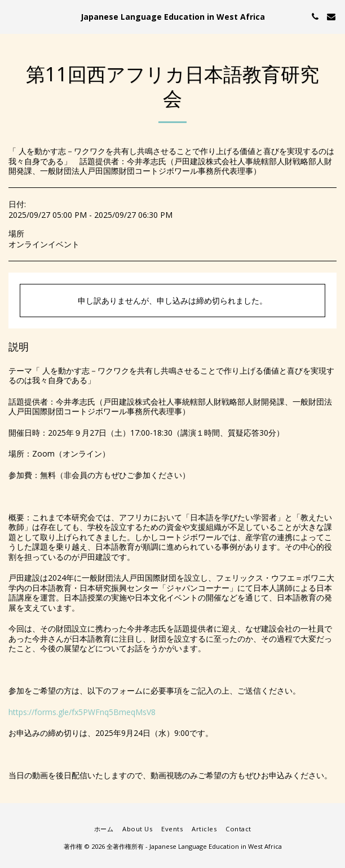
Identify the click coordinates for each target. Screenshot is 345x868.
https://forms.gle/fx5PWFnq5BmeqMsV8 (82, 712)
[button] (12, 16)
